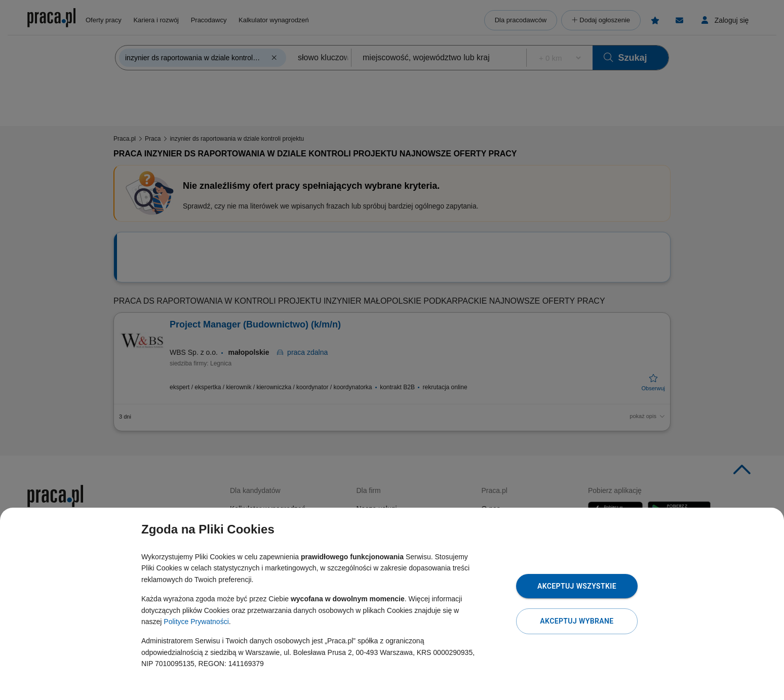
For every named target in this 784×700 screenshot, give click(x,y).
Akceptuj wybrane (577, 621)
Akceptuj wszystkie (577, 586)
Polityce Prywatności (196, 622)
